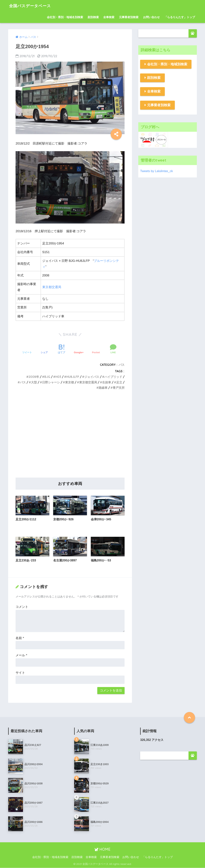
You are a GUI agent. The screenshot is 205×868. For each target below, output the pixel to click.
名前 (20, 638)
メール (21, 655)
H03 (58, 377)
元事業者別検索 (129, 17)
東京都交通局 (52, 287)
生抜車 (107, 382)
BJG (47, 377)
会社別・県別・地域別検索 (167, 64)
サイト (20, 673)
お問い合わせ (151, 17)
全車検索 (109, 17)
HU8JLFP (73, 377)
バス (122, 365)
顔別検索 (93, 17)
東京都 (70, 382)
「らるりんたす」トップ (180, 17)
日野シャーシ (51, 382)
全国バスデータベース (32, 6)
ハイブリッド (113, 377)
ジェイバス (92, 377)
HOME (102, 849)
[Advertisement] (70, 438)
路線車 (103, 388)
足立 (119, 382)
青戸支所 (119, 388)
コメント (22, 607)
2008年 (34, 377)
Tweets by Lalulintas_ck (157, 171)
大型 (34, 382)
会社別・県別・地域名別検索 (65, 17)
